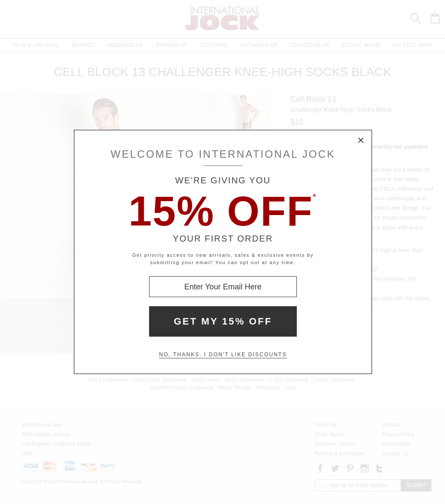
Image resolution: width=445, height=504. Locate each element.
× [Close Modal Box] (361, 141)
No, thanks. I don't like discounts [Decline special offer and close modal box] (223, 355)
